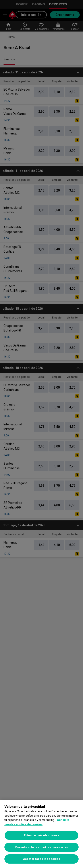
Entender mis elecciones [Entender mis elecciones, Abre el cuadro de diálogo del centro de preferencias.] (42, 835)
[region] (41, 834)
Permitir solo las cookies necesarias (42, 847)
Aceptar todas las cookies (41, 859)
